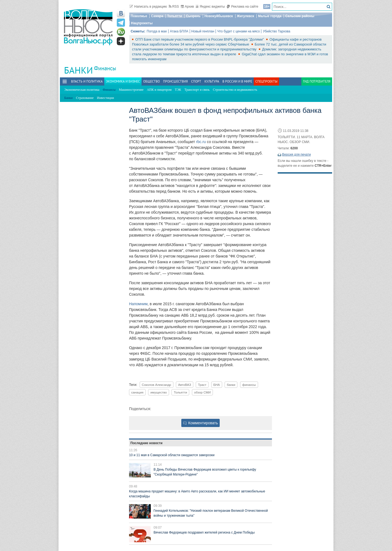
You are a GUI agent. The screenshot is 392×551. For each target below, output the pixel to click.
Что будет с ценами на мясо (238, 31)
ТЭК (178, 90)
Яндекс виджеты (210, 7)
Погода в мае (157, 31)
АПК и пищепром (159, 90)
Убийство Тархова (276, 31)
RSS (174, 7)
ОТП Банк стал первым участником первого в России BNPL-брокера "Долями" (200, 39)
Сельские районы (300, 16)
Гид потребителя (317, 81)
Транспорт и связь (197, 90)
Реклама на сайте (242, 7)
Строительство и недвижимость (235, 90)
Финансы (105, 68)
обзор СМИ (202, 392)
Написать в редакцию (148, 7)
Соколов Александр (157, 385)
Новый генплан (203, 31)
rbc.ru (201, 142)
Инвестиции (105, 98)
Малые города (270, 16)
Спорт (196, 81)
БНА (217, 385)
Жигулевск (246, 16)
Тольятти (175, 16)
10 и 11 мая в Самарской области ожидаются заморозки (172, 455)
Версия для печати (296, 155)
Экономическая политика (82, 90)
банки (231, 385)
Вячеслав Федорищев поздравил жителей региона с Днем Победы (204, 532)
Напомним (138, 304)
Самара (157, 16)
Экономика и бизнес (123, 81)
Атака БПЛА (179, 31)
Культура (212, 81)
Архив (187, 7)
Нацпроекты (142, 23)
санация (137, 392)
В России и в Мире (237, 81)
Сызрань (193, 16)
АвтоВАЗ (185, 385)
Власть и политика (87, 81)
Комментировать (201, 423)
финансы (249, 385)
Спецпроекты (266, 81)
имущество (158, 392)
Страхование (85, 98)
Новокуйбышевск (219, 16)
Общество (151, 81)
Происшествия (175, 81)
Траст (202, 385)
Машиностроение (131, 90)
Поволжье (139, 16)
